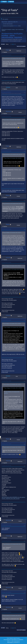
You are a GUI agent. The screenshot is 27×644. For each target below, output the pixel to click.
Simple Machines (17, 641)
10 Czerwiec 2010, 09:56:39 (6, 612)
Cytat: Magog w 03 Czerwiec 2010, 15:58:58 (12, 324)
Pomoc (8, 638)
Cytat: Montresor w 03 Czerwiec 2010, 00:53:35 (13, 155)
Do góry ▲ (18, 638)
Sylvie (19, 26)
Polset (8, 50)
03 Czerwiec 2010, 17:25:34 (6, 444)
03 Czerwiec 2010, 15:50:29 (6, 200)
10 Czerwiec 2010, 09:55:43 (6, 592)
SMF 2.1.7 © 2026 (10, 641)
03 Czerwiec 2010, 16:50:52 (6, 262)
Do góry (3, 628)
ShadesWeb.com (17, 642)
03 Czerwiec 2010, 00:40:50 (6, 55)
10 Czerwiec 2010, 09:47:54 (6, 541)
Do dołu (3, 44)
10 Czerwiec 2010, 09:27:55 (6, 466)
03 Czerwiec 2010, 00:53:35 (6, 116)
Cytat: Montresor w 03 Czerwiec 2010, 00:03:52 (13, 58)
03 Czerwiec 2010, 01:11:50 (6, 151)
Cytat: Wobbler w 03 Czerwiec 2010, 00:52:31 (12, 233)
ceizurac (8, 258)
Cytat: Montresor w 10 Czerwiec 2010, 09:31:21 (13, 544)
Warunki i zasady (13, 638)
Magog (8, 195)
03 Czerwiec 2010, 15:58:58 (6, 229)
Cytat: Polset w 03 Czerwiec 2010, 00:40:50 (12, 120)
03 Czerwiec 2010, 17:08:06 (6, 381)
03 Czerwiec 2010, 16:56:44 (6, 320)
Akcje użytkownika (21, 46)
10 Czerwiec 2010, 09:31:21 (6, 525)
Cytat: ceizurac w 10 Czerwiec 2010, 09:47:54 (12, 616)
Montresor (9, 111)
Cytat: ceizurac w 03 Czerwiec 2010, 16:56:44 (12, 384)
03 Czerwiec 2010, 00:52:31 (6, 92)
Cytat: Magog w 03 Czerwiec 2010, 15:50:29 (12, 266)
